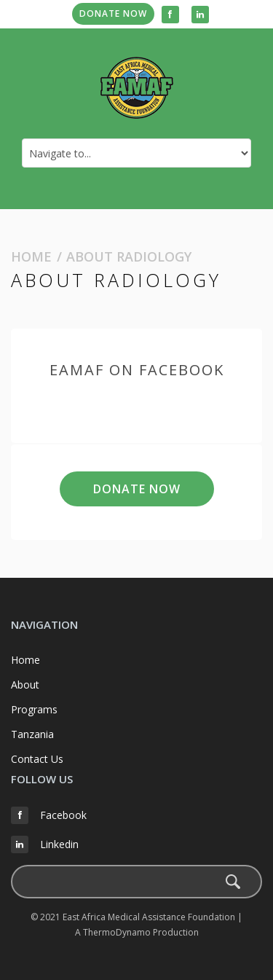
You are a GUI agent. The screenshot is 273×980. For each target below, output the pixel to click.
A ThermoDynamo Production (137, 932)
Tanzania (32, 734)
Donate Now (113, 13)
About (25, 685)
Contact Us (37, 759)
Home (31, 256)
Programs (34, 709)
